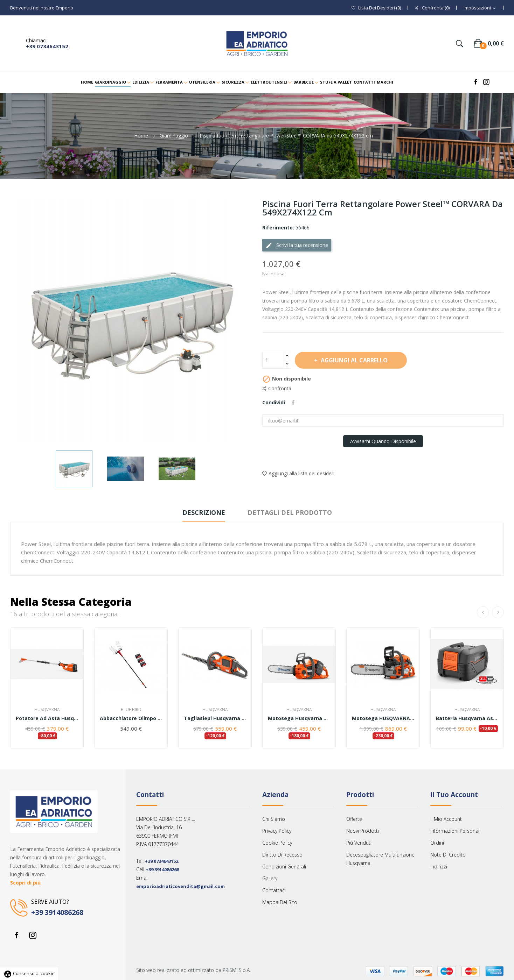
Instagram (33, 935)
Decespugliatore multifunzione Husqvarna (380, 859)
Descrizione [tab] (204, 512)
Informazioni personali (455, 831)
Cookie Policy (277, 843)
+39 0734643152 (47, 46)
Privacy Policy (277, 831)
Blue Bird (131, 710)
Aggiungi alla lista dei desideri (298, 473)
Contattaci (274, 890)
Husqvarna (47, 710)
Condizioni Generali (284, 867)
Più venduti (359, 843)
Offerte (354, 819)
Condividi (293, 403)
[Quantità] (273, 360)
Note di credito (448, 855)
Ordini (437, 843)
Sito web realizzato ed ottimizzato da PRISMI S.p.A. (193, 970)
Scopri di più (25, 883)
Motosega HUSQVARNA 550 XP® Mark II (383, 718)
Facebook (16, 935)
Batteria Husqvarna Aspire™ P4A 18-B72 (467, 718)
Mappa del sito (280, 902)
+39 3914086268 (57, 912)
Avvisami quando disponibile (383, 441)
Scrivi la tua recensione (297, 245)
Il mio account (446, 819)
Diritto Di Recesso (282, 855)
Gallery (270, 878)
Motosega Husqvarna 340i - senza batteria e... (299, 718)
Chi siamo (274, 819)
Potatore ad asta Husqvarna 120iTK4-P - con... (47, 718)
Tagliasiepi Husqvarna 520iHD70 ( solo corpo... (215, 718)
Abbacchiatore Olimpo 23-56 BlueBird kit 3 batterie (131, 718)
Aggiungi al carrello (353, 360)
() (376, 8)
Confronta (277, 389)
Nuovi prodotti (363, 831)
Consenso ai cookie (29, 973)
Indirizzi (439, 867)
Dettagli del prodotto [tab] (290, 512)
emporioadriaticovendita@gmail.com (180, 886)
